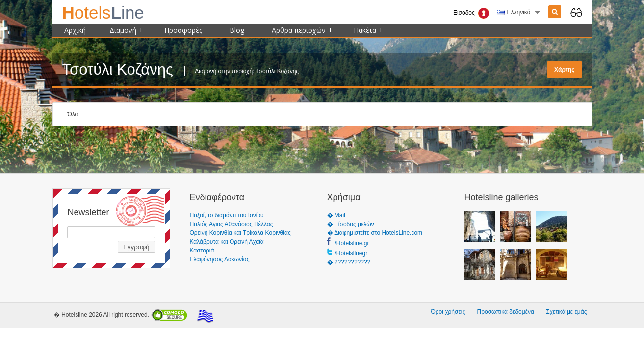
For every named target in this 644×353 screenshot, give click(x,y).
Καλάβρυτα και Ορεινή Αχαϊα (227, 242)
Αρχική (75, 30)
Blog (237, 30)
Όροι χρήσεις (448, 312)
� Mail (336, 215)
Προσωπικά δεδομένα (506, 312)
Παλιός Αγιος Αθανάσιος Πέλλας (232, 224)
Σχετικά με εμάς (566, 312)
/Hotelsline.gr (352, 243)
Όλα (73, 114)
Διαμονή (126, 30)
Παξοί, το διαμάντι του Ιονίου (227, 215)
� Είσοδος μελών (351, 224)
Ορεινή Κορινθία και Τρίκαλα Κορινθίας (240, 233)
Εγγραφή (136, 247)
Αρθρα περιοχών (302, 30)
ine (103, 13)
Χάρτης (564, 70)
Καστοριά (202, 251)
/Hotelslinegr (351, 253)
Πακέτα (368, 30)
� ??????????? (349, 262)
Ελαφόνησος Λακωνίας (220, 259)
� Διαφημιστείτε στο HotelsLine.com (375, 233)
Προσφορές (183, 30)
